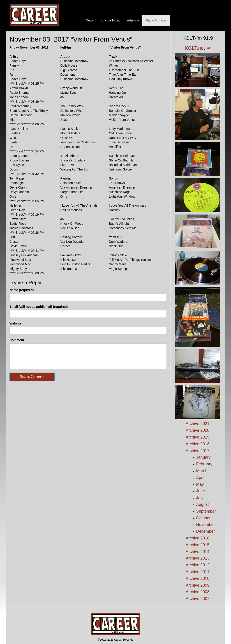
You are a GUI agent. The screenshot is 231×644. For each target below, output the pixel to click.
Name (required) (22, 290)
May (200, 484)
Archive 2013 (198, 558)
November (206, 525)
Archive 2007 (198, 599)
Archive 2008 (198, 592)
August (203, 504)
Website (15, 323)
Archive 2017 (198, 451)
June (201, 491)
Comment (17, 340)
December (206, 531)
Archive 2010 (198, 579)
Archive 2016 (198, 538)
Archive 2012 (198, 565)
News (90, 20)
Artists (133, 20)
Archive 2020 (198, 430)
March (202, 471)
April (200, 478)
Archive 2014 (198, 552)
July (200, 498)
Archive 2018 (198, 444)
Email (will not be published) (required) (39, 307)
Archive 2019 (198, 437)
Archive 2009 (198, 585)
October (203, 518)
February (204, 464)
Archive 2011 (198, 572)
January (203, 457)
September (206, 511)
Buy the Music (110, 20)
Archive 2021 (198, 424)
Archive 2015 (198, 545)
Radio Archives (156, 20)
